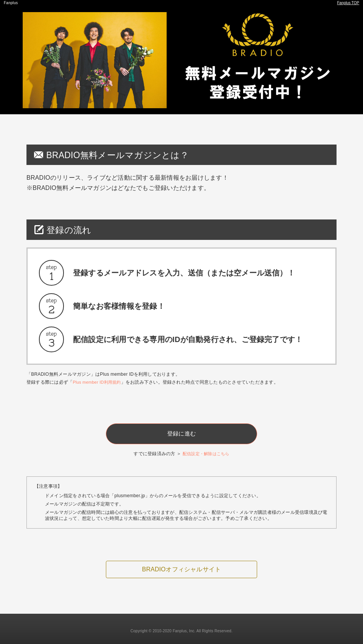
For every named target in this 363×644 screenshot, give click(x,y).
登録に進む (181, 431)
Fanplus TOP (348, 3)
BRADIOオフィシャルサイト (181, 566)
